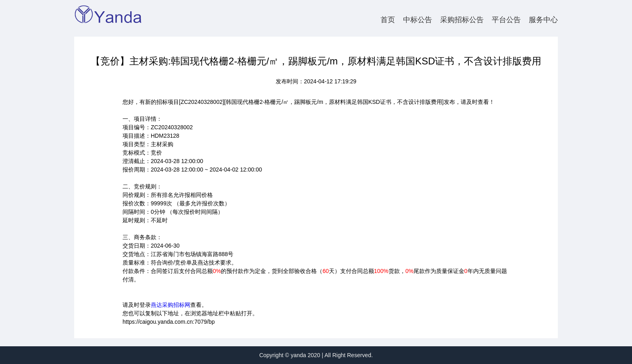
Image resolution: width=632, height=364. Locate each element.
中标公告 (418, 20)
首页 (388, 20)
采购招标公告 (462, 20)
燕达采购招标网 (170, 305)
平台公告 (506, 20)
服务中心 (543, 20)
